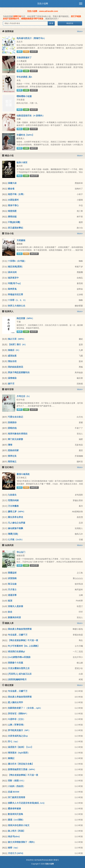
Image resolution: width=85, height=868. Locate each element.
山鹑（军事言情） (17, 725)
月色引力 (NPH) (16, 853)
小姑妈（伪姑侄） (17, 786)
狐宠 (10, 601)
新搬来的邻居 (14, 617)
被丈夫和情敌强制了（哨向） (22, 842)
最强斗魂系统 (23, 474)
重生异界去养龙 (15, 517)
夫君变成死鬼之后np (18, 736)
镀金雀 (11, 189)
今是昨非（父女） (17, 719)
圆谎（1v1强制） (16, 820)
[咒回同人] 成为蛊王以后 (20, 674)
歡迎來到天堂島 (15, 814)
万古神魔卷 (13, 506)
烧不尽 (11, 384)
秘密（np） (14, 848)
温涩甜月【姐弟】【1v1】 (21, 747)
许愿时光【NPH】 (25, 135)
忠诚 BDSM (14, 792)
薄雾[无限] (13, 534)
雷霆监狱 (12, 573)
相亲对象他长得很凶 (18, 434)
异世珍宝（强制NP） (18, 713)
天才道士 (12, 589)
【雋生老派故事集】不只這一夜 (23, 640)
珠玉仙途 (12, 584)
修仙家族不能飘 (15, 528)
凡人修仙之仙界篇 (17, 523)
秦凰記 (11, 758)
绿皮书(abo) (14, 836)
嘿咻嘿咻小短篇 (24, 96)
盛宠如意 (12, 356)
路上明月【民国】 (17, 831)
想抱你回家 (13, 450)
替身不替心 (13, 205)
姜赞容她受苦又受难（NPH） (22, 769)
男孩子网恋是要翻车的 (19, 372)
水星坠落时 (13, 200)
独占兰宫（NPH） (17, 339)
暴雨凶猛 (12, 217)
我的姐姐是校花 (15, 367)
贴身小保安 (22, 162)
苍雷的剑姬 (13, 500)
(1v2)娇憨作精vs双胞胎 (19, 657)
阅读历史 (70, 23)
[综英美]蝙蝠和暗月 (17, 679)
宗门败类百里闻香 (17, 797)
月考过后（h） (24, 396)
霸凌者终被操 (14, 808)
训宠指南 (12, 578)
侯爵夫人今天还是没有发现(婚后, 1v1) (26, 803)
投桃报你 (12, 422)
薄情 (10, 445)
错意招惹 (12, 211)
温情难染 (12, 378)
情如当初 (12, 361)
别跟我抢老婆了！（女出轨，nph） (25, 708)
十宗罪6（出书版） (17, 261)
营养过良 (12, 456)
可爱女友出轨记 (15, 417)
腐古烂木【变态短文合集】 (21, 764)
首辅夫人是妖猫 (15, 606)
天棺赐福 (21, 240)
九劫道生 (12, 495)
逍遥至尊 (12, 595)
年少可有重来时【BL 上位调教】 (24, 646)
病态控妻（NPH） (25, 318)
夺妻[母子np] (14, 283)
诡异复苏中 (13, 278)
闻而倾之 (12, 462)
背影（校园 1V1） (17, 781)
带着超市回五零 (15, 294)
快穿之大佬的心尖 (17, 306)
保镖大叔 (12, 183)
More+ (80, 31)
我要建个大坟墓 (15, 663)
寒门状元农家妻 (15, 439)
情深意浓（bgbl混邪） (19, 753)
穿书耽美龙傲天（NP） (19, 730)
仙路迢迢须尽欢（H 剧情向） (31, 116)
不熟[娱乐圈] (14, 222)
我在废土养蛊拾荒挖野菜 (20, 629)
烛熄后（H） (14, 350)
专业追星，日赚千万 (18, 635)
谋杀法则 (12, 272)
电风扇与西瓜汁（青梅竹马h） (31, 38)
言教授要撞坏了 (24, 58)
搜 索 (51, 23)
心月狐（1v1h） (16, 539)
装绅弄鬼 (12, 289)
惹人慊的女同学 (15, 702)
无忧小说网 (43, 4)
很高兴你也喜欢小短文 (19, 825)
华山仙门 (21, 552)
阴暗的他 (12, 428)
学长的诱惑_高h (24, 77)
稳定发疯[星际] (15, 267)
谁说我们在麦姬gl (16, 651)
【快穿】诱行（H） (17, 344)
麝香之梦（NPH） (17, 512)
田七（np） (14, 741)
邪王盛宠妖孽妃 (15, 228)
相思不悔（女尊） (17, 194)
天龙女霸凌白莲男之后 (19, 668)
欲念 (10, 612)
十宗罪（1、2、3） (17, 300)
